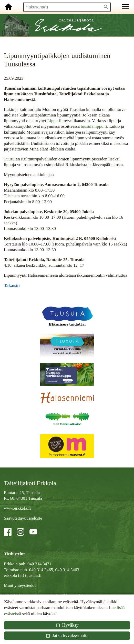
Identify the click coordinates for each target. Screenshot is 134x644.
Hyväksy (67, 625)
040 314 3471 (39, 564)
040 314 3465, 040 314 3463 (54, 570)
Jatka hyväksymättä (67, 636)
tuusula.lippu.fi (93, 126)
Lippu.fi (54, 121)
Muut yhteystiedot (20, 585)
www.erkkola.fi (17, 508)
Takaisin (12, 285)
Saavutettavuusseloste (23, 518)
